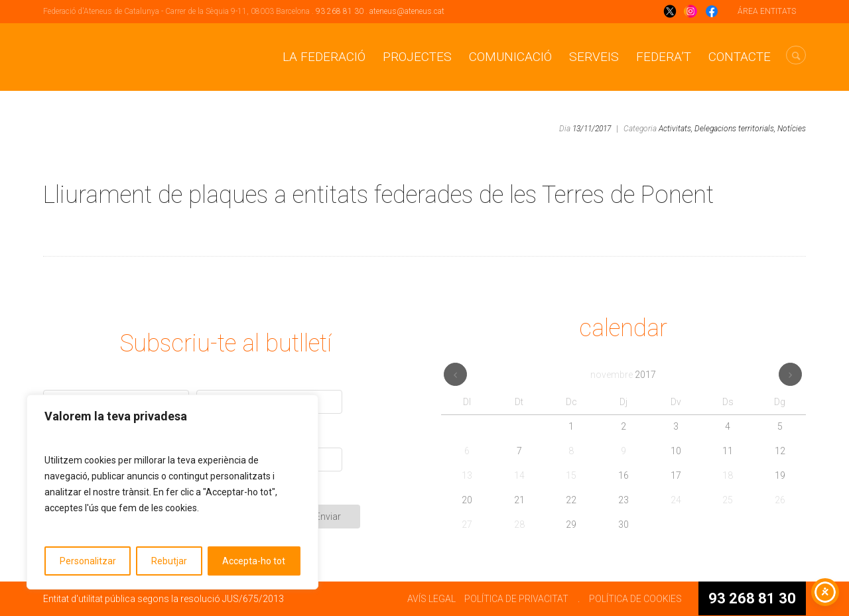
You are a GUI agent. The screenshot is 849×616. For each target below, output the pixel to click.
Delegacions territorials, (735, 129)
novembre (623, 375)
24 (676, 500)
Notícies (792, 129)
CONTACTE (740, 57)
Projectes (417, 57)
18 (728, 475)
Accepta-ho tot (254, 561)
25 (728, 500)
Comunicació (510, 57)
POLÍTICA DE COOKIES (635, 599)
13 (467, 475)
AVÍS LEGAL (431, 599)
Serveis (594, 57)
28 (519, 524)
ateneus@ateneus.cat (407, 11)
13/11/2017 (592, 129)
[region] (172, 492)
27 (467, 524)
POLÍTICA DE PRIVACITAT (516, 599)
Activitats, (676, 129)
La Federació (324, 57)
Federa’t (664, 57)
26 (780, 500)
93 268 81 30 (340, 11)
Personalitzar (88, 561)
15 (571, 475)
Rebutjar (169, 561)
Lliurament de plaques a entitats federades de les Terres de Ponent (378, 195)
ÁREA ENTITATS (767, 11)
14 (519, 475)
